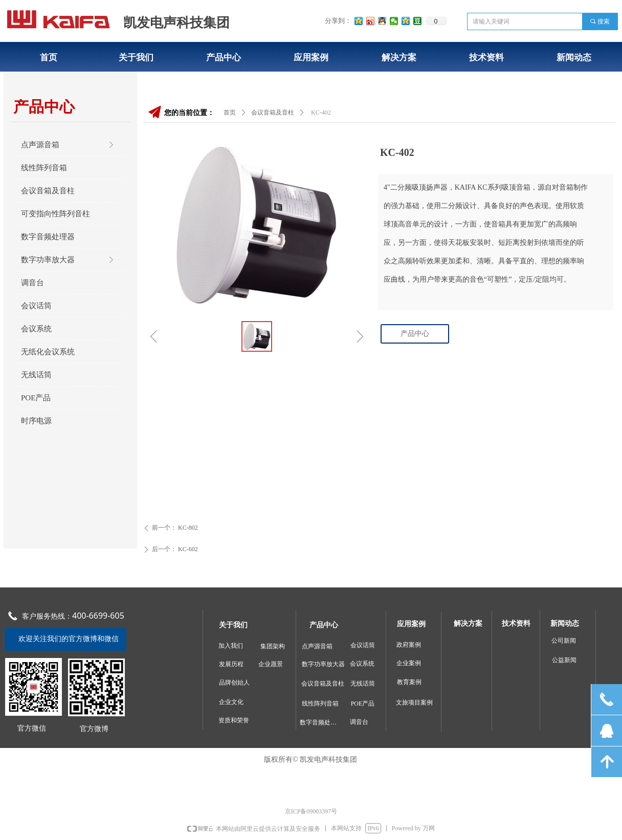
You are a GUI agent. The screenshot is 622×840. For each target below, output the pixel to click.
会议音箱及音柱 (273, 112)
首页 (230, 112)
